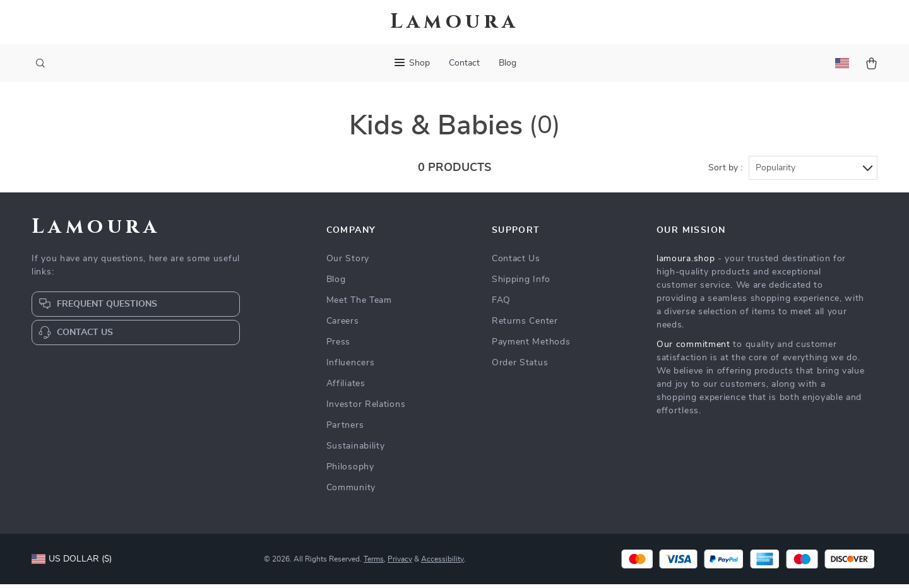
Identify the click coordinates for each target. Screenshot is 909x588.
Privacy (400, 563)
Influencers (351, 367)
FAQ (501, 304)
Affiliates (346, 387)
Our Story (348, 262)
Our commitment (693, 348)
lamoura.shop (686, 262)
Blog (508, 63)
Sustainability (356, 450)
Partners (345, 429)
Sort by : (725, 172)
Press (339, 346)
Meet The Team (359, 304)
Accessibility (443, 563)
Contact (464, 63)
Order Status (520, 367)
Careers (343, 325)
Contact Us (516, 262)
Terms (374, 563)
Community (351, 491)
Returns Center (525, 325)
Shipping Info (521, 283)
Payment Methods (531, 346)
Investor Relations (366, 408)
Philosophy (350, 471)
